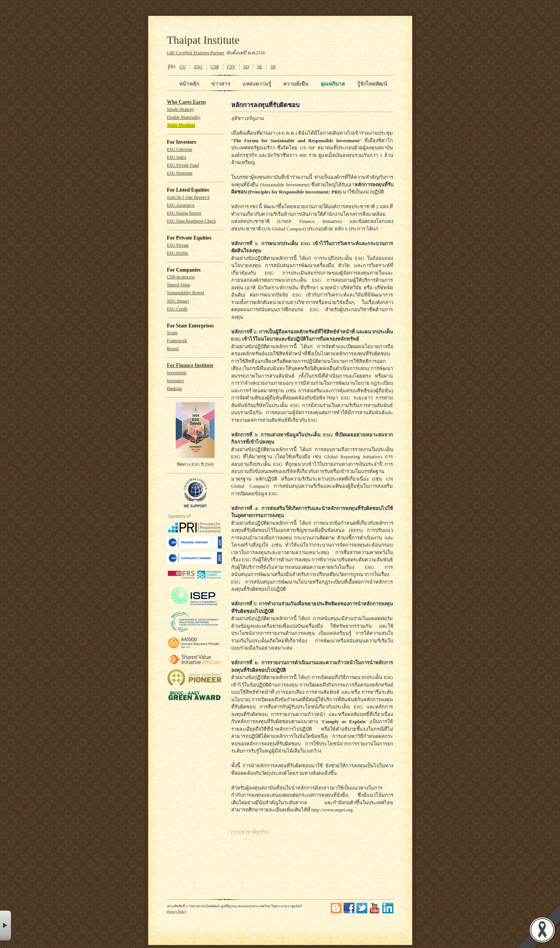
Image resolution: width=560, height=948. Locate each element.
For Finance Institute (190, 365)
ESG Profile (178, 253)
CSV (231, 67)
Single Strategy (181, 110)
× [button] (5, 926)
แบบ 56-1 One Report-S (189, 197)
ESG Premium (180, 173)
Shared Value (179, 285)
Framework (177, 341)
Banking (175, 389)
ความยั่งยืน (296, 84)
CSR (215, 67)
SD (246, 67)
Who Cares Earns (187, 102)
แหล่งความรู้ (257, 84)
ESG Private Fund (183, 165)
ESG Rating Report (184, 213)
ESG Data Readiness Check (192, 221)
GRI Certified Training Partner (196, 53)
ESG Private (178, 245)
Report (173, 349)
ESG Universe (180, 150)
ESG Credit (177, 309)
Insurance (176, 381)
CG (183, 67)
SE (260, 67)
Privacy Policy (177, 911)
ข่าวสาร (221, 84)
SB (273, 67)
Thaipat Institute (203, 40)
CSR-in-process (181, 277)
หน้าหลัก (189, 84)
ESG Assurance (181, 205)
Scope (173, 333)
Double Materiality (184, 118)
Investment (177, 373)
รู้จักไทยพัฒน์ (372, 84)
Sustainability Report (186, 293)
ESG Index (177, 157)
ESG (198, 67)
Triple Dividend (181, 125)
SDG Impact (178, 301)
